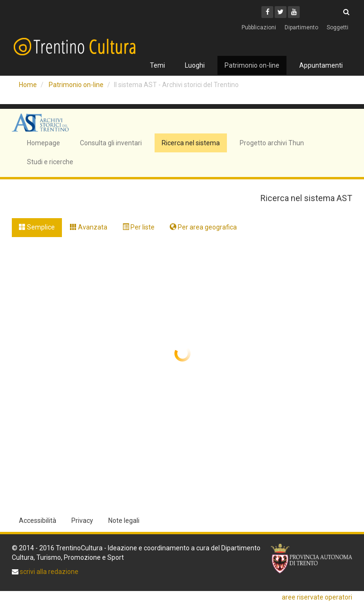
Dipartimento (301, 27)
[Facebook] (267, 12)
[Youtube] (294, 12)
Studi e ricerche (50, 162)
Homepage (43, 143)
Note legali (124, 521)
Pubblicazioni (259, 27)
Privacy (82, 521)
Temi (157, 65)
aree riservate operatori (317, 597)
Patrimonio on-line (252, 65)
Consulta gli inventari (111, 143)
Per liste (139, 227)
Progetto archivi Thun (272, 143)
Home (28, 85)
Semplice (37, 227)
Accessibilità (38, 521)
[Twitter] (281, 12)
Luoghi (195, 65)
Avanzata (89, 227)
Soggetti (338, 27)
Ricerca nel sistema (191, 143)
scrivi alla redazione (48, 572)
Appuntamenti (321, 65)
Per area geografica (203, 227)
